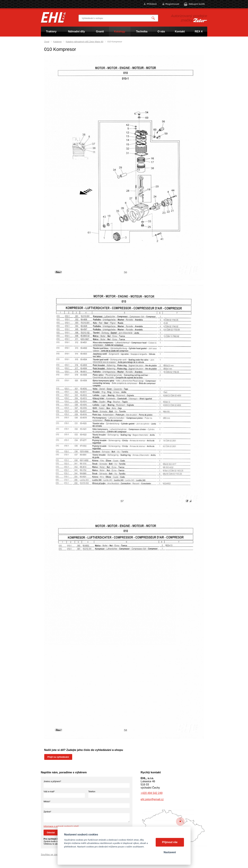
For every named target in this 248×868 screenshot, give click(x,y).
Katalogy (57, 42)
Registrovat (172, 4)
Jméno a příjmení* (52, 781)
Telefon (92, 791)
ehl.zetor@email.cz (152, 799)
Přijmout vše (170, 842)
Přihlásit (152, 4)
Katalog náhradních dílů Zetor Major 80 (84, 42)
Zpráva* (47, 812)
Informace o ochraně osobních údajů (61, 826)
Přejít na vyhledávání (58, 757)
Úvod (47, 42)
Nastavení (170, 852)
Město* (47, 801)
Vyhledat (153, 18)
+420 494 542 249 (152, 793)
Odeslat (51, 833)
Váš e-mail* (49, 791)
